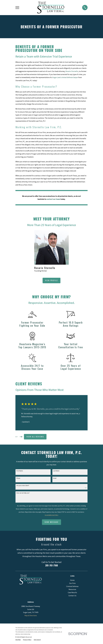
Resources (72, 589)
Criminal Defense (72, 586)
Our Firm (72, 583)
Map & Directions (31, 615)
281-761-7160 (52, 565)
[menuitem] (18, 640)
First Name (20, 471)
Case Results (72, 592)
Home (72, 580)
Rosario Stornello (72, 71)
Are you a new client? (23, 486)
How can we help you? (23, 493)
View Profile (51, 280)
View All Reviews (35, 437)
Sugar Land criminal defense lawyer (65, 77)
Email (55, 478)
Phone (18, 478)
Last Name (56, 471)
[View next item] (21, 437)
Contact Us (72, 596)
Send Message (52, 522)
